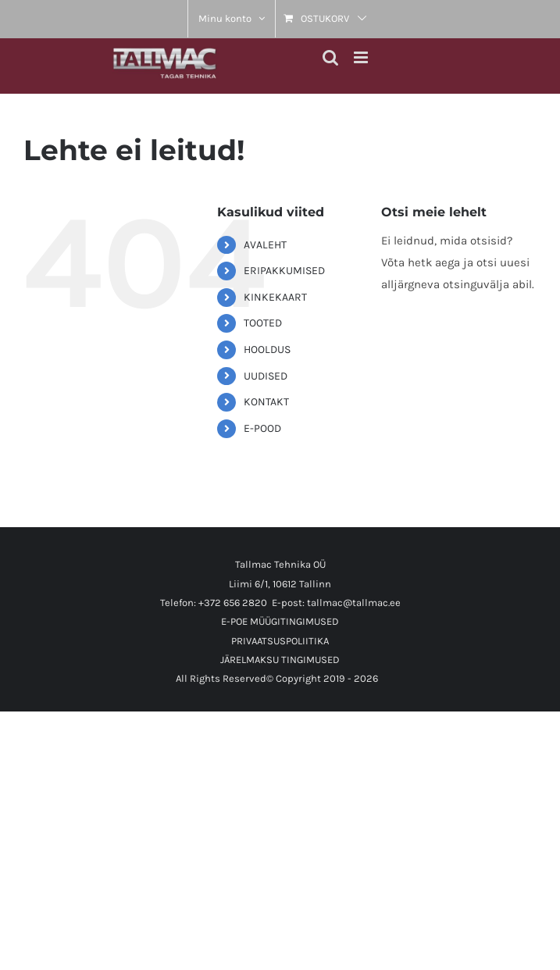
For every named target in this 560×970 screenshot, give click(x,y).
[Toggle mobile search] (330, 57)
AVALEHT (265, 245)
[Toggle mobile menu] (362, 57)
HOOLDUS (267, 349)
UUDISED (266, 376)
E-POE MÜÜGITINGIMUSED (280, 621)
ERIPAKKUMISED (284, 271)
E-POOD (262, 428)
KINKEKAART (275, 297)
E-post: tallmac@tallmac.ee (336, 603)
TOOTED (263, 323)
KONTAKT (266, 402)
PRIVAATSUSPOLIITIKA (280, 641)
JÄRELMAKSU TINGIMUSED (280, 660)
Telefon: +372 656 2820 (214, 603)
